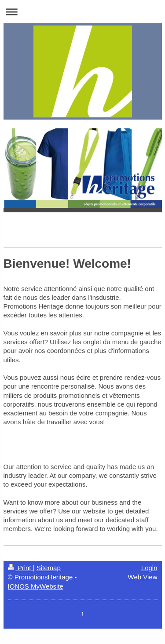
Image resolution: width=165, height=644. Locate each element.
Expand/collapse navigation (82, 12)
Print (20, 568)
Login (149, 568)
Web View (143, 577)
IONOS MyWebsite (36, 586)
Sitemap (49, 568)
